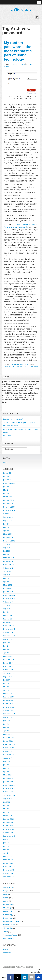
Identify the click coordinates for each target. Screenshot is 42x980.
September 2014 (9, 517)
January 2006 (8, 822)
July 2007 (6, 761)
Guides (6, 901)
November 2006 (9, 788)
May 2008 (7, 727)
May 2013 (7, 554)
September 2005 (9, 836)
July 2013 (6, 551)
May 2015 (7, 490)
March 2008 (8, 734)
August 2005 (8, 839)
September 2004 (9, 877)
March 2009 (8, 693)
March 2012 (8, 585)
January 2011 (8, 622)
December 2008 (9, 704)
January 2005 (8, 863)
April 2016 (7, 476)
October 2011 (8, 602)
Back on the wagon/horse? (13, 419)
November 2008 (9, 707)
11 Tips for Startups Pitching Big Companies (19, 422)
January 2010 (8, 663)
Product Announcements (12, 921)
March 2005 (8, 856)
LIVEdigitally (21, 9)
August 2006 (8, 799)
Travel (5, 932)
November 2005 (9, 829)
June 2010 (7, 646)
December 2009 (9, 666)
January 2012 (8, 592)
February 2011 (8, 619)
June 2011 (7, 612)
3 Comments (34, 366)
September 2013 (9, 544)
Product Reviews (9, 925)
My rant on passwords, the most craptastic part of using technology (18, 51)
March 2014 (8, 534)
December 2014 (9, 507)
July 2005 (6, 843)
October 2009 (8, 670)
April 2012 (7, 582)
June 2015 (7, 487)
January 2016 (8, 480)
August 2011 (8, 609)
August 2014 (8, 520)
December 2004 (9, 867)
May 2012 (7, 578)
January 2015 (8, 503)
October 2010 (8, 632)
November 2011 (9, 599)
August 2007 (8, 758)
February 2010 (8, 660)
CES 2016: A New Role (11, 426)
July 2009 (6, 680)
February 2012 (8, 588)
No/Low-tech (8, 918)
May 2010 (7, 649)
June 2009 (7, 683)
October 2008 (8, 710)
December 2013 (9, 541)
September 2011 (9, 605)
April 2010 (7, 653)
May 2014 (7, 527)
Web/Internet (24, 364)
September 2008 (9, 714)
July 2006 (6, 802)
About (5, 462)
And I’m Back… (9, 435)
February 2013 (8, 558)
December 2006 (9, 785)
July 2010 (6, 643)
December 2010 (9, 626)
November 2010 (9, 629)
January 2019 (8, 473)
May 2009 (7, 687)
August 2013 (8, 548)
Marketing (7, 908)
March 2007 (8, 775)
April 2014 (7, 531)
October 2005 (8, 833)
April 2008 (7, 731)
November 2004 (9, 870)
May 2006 (7, 809)
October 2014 (8, 514)
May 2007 (7, 768)
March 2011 (8, 615)
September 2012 (9, 571)
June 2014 (7, 524)
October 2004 (8, 873)
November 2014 (9, 510)
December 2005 (9, 826)
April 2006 (7, 812)
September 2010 (9, 636)
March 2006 (8, 816)
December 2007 (9, 744)
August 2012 (8, 575)
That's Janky (15, 364)
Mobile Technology (10, 911)
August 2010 (8, 639)
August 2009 (8, 677)
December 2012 (9, 565)
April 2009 (7, 690)
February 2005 (8, 860)
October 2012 (8, 568)
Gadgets (6, 891)
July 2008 (6, 721)
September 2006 (9, 795)
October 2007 (8, 751)
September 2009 (9, 673)
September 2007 (9, 754)
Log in (5, 949)
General (6, 898)
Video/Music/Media (10, 935)
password (18, 366)
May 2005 (7, 850)
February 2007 (8, 778)
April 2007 (7, 771)
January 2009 (8, 700)
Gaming (6, 894)
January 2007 (8, 782)
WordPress (7, 953)
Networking (7, 915)
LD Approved (8, 904)
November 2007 (9, 748)
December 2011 (9, 595)
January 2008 (8, 741)
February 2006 (8, 819)
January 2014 (8, 537)
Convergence (8, 887)
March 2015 (8, 497)
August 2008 (8, 717)
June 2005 (7, 846)
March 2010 (8, 656)
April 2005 (7, 853)
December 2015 (9, 483)
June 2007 (7, 765)
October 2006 (8, 792)
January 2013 (8, 561)
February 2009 (8, 697)
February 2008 (8, 738)
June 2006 (7, 805)
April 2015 (7, 493)
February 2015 (8, 500)
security (25, 366)
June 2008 (7, 724)
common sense (9, 366)
